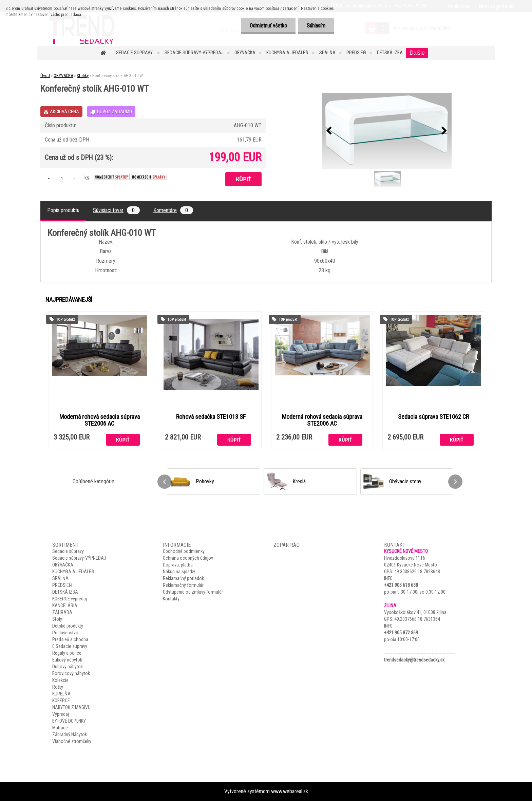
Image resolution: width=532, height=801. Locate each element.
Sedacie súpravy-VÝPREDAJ (194, 53)
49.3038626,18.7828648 (417, 572)
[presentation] (329, 131)
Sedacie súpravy (135, 53)
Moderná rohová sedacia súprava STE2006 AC (100, 420)
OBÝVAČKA (245, 53)
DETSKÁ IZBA (390, 53)
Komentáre (173, 210)
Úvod (45, 76)
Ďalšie (417, 53)
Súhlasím (316, 26)
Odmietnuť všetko (268, 26)
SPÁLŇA (327, 53)
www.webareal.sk (290, 791)
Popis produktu (63, 210)
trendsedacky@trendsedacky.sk (414, 660)
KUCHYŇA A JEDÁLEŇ (287, 53)
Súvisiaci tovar (116, 210)
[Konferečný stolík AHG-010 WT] (387, 131)
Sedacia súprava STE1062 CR (433, 417)
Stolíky (83, 76)
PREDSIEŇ (356, 53)
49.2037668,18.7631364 (417, 619)
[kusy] (62, 178)
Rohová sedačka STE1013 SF (211, 417)
